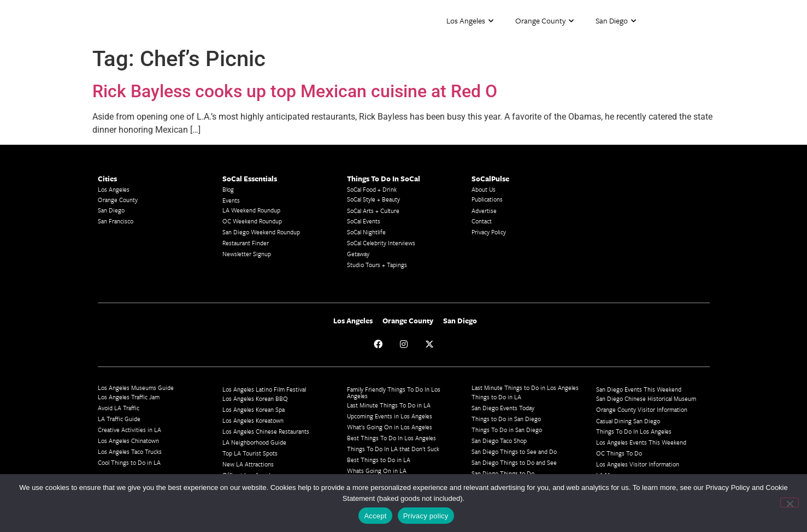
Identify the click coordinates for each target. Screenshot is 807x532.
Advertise (484, 211)
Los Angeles (470, 21)
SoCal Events (364, 221)
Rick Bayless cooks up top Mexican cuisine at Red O (295, 91)
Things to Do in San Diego (506, 419)
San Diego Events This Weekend (639, 389)
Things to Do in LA (496, 397)
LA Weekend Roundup (251, 210)
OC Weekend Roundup (252, 221)
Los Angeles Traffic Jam (129, 397)
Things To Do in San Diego (507, 430)
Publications (487, 199)
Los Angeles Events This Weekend (641, 442)
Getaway (358, 254)
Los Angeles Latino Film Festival (264, 389)
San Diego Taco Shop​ (499, 441)
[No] (790, 503)
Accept (375, 516)
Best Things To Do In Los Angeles (391, 438)
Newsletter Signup (247, 254)
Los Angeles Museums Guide (136, 388)
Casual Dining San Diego (628, 421)
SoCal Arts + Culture (373, 211)
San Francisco (116, 221)
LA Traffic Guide (119, 419)
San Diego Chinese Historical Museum (646, 398)
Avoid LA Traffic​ (119, 408)
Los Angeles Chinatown (128, 441)
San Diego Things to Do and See (514, 462)
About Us (484, 189)
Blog (228, 189)
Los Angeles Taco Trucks (130, 451)
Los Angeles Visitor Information (638, 464)
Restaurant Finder (246, 243)
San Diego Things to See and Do (514, 451)
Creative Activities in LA (129, 430)
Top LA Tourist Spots (250, 453)
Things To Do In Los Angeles (634, 431)
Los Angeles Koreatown (253, 420)
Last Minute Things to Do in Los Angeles (525, 388)
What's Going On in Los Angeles (390, 427)
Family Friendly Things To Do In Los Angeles (394, 392)
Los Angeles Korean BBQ (255, 398)
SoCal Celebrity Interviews (381, 243)
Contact (482, 221)
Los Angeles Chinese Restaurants (266, 431)
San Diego (616, 21)
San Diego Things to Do (503, 473)
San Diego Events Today (503, 408)
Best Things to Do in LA (379, 460)
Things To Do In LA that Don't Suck (393, 449)
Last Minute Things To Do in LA (389, 405)
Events (231, 200)
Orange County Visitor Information (642, 409)
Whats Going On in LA (377, 471)
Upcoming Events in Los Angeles (390, 416)
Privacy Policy (489, 232)
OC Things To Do (619, 453)
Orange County (544, 21)
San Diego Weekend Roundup (261, 232)
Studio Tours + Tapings (377, 265)
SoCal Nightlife (366, 232)
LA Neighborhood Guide (254, 442)
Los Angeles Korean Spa (254, 409)
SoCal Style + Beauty (373, 199)
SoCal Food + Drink (372, 189)
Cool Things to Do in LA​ (129, 462)
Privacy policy (426, 516)
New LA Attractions (248, 464)
